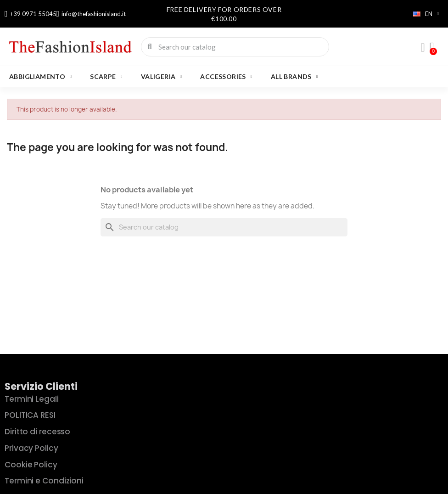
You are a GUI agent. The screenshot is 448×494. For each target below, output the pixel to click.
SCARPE (106, 77)
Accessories (226, 77)
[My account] (423, 48)
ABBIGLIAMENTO (40, 77)
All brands (294, 77)
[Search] (224, 227)
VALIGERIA (162, 77)
